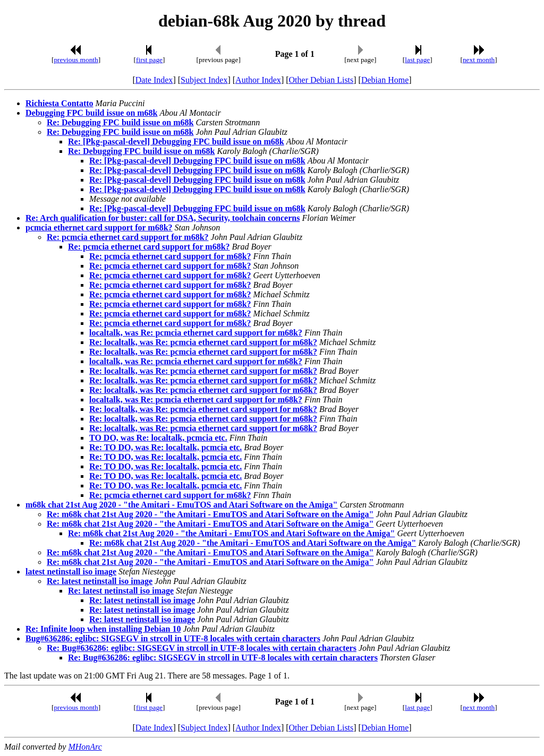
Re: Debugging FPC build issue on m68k (120, 122)
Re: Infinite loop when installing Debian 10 (103, 629)
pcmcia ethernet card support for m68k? (99, 227)
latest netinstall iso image (71, 572)
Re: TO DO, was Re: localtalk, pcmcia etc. (165, 447)
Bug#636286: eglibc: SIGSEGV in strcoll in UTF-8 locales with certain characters (173, 638)
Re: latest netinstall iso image (100, 581)
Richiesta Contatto (59, 103)
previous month (76, 60)
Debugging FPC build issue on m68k (92, 113)
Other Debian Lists (321, 80)
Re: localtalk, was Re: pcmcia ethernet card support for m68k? (203, 342)
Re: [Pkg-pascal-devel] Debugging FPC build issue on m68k (176, 141)
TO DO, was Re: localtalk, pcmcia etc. (158, 438)
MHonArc (85, 747)
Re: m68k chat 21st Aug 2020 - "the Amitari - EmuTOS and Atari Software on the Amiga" (210, 514)
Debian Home (385, 80)
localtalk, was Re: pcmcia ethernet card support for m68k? (196, 333)
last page (417, 60)
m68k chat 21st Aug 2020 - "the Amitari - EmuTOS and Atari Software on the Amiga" (181, 505)
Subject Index (204, 80)
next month (479, 60)
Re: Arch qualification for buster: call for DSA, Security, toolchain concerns (163, 218)
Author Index (258, 80)
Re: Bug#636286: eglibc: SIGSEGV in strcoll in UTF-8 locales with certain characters (202, 648)
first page (149, 60)
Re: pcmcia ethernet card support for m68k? (128, 237)
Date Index (154, 80)
